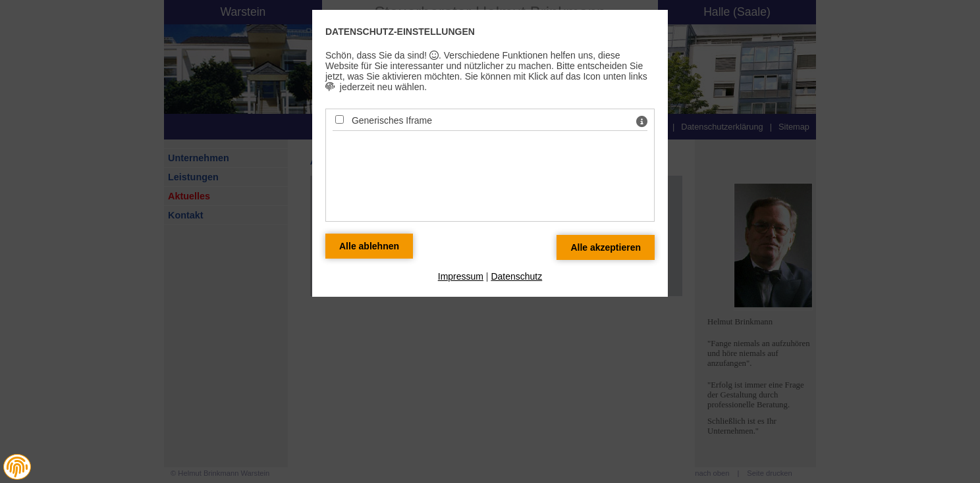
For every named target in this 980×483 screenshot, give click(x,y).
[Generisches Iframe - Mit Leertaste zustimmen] (340, 119)
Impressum (461, 276)
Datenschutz (516, 276)
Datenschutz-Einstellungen (400, 32)
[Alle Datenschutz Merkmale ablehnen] (369, 246)
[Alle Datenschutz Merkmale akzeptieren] (606, 247)
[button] (17, 467)
